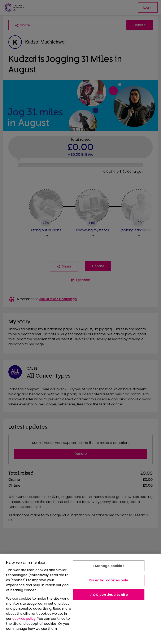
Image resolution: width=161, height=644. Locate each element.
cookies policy (24, 619)
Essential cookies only (109, 580)
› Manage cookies (109, 566)
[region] (80, 599)
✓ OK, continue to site (109, 595)
